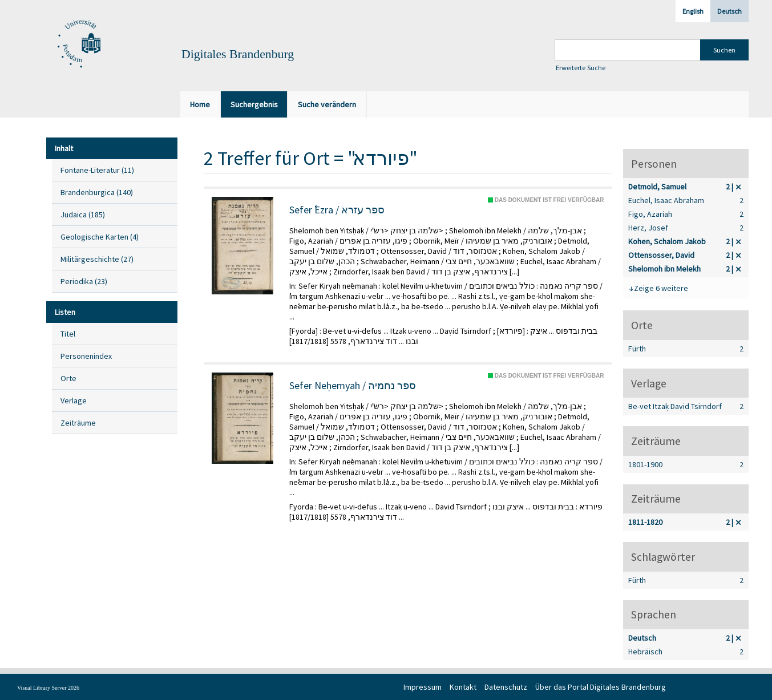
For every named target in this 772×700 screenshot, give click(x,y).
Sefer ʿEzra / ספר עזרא (337, 210)
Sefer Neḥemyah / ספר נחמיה (353, 386)
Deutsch (729, 11)
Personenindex (86, 356)
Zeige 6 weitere (661, 288)
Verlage (74, 400)
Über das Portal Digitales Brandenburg (601, 687)
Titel (68, 334)
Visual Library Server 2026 (48, 688)
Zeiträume (78, 423)
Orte (68, 378)
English (693, 11)
